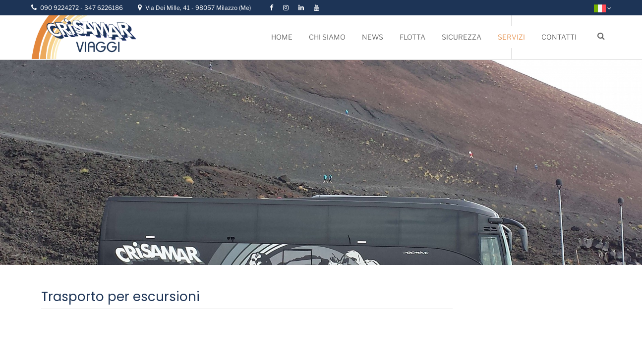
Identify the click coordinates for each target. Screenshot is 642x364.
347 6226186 (104, 8)
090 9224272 (60, 8)
